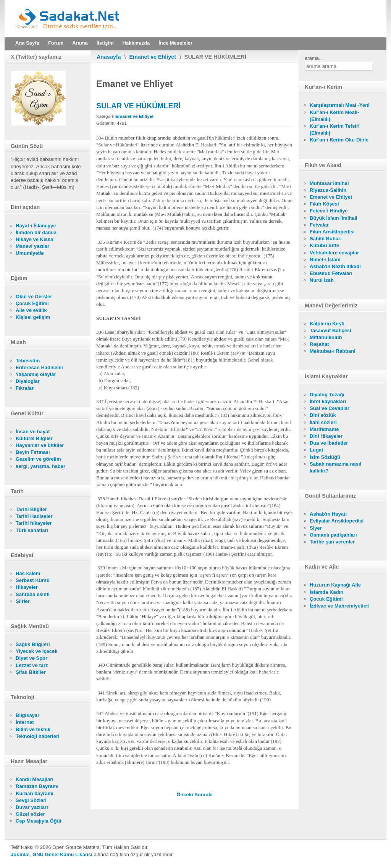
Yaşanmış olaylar (36, 374)
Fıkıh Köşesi (324, 204)
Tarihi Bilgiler (31, 509)
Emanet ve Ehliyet (153, 57)
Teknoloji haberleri (38, 736)
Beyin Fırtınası (33, 452)
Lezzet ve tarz (32, 665)
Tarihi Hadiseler (34, 516)
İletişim (105, 43)
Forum (56, 43)
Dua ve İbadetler (329, 443)
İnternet (25, 722)
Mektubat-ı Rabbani (333, 351)
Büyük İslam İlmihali (334, 218)
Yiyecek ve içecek (36, 651)
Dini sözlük (323, 415)
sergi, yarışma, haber (40, 466)
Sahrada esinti (33, 594)
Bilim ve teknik (33, 729)
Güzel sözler (30, 814)
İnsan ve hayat (33, 432)
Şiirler (23, 601)
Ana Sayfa (27, 43)
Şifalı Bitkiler (31, 672)
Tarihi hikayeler (34, 523)
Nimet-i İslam (325, 260)
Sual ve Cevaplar (330, 408)
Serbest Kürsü (33, 580)
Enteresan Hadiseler (40, 367)
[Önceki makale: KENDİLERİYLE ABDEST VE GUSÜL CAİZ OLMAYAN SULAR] (185, 795)
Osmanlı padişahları (333, 535)
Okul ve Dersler (34, 297)
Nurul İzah (322, 280)
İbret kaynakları (328, 401)
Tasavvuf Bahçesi (330, 330)
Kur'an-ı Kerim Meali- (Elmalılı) (334, 116)
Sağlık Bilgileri (33, 644)
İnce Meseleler (175, 43)
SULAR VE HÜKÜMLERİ (138, 106)
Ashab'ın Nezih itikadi (335, 266)
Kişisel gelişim (33, 317)
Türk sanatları (32, 530)
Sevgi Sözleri (31, 800)
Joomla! (20, 854)
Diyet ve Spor (32, 658)
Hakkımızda (136, 43)
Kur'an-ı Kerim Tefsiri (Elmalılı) (335, 129)
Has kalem (28, 573)
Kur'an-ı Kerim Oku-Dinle (339, 140)
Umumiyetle (30, 253)
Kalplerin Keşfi (327, 324)
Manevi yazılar (32, 246)
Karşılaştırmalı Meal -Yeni (340, 105)
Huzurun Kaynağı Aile (335, 585)
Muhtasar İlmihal (329, 183)
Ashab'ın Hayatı (328, 514)
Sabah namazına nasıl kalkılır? (335, 467)
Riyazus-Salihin (328, 190)
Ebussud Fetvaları (331, 273)
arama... (314, 58)
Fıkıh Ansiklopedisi (332, 232)
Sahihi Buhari (326, 239)
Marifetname (324, 429)
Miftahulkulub (326, 337)
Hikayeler (27, 587)
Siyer (316, 528)
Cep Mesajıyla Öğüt (39, 821)
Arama (80, 43)
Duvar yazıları (32, 807)
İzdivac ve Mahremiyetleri (340, 606)
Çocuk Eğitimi (32, 303)
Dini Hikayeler (326, 436)
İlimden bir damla (36, 232)
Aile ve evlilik (31, 310)
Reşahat (319, 344)
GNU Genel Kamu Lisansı (62, 854)
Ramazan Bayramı (37, 786)
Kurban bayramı (35, 793)
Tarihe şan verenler (332, 542)
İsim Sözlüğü (325, 457)
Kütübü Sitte (324, 245)
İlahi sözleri (323, 422)
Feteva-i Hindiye (329, 211)
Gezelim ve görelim (38, 459)
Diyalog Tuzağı (327, 395)
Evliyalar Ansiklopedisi (337, 521)
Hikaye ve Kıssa (34, 239)
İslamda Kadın (326, 592)
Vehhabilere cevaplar (334, 253)
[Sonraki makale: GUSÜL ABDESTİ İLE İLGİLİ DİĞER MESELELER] (204, 795)
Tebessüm (28, 361)
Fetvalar (319, 225)
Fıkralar (25, 388)
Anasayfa (109, 57)
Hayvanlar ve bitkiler (40, 445)
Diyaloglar (28, 381)
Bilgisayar (27, 715)
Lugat (316, 450)
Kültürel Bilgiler (34, 438)
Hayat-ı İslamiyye (36, 226)
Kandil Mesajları (35, 779)
